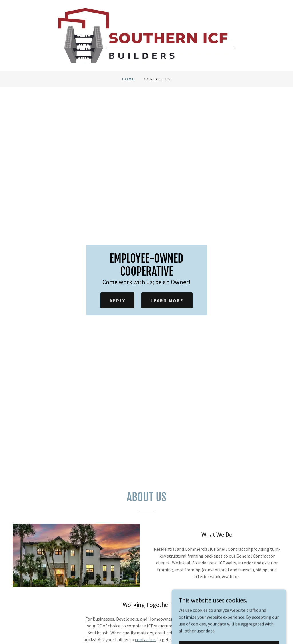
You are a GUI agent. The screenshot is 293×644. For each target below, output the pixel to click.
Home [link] (128, 79)
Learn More (167, 300)
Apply (117, 300)
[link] (146, 35)
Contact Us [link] (157, 79)
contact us (145, 639)
